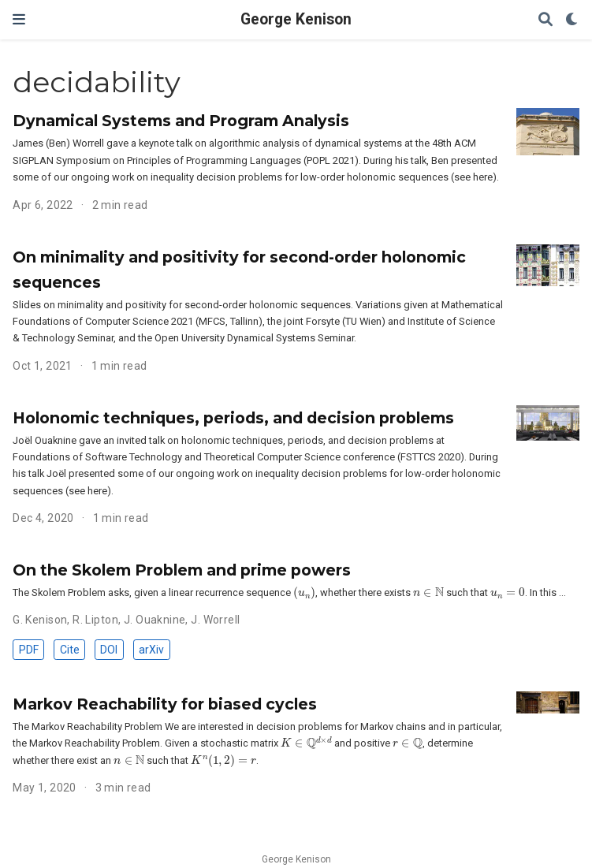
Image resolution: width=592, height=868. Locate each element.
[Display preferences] (572, 20)
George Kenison (296, 19)
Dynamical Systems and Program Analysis (181, 121)
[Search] (545, 20)
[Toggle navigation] (19, 19)
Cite (70, 650)
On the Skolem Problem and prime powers (182, 570)
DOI (109, 650)
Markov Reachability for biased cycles (165, 704)
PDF (29, 650)
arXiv (151, 650)
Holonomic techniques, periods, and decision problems (233, 418)
